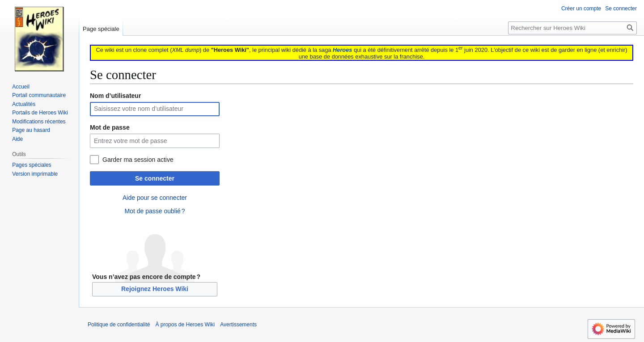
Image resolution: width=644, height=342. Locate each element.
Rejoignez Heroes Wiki (155, 289)
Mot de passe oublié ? (155, 211)
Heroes (342, 50)
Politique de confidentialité (119, 325)
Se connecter (155, 178)
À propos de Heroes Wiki (185, 325)
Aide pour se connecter (155, 198)
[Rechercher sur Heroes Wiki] (572, 28)
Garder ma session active (138, 160)
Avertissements (238, 325)
